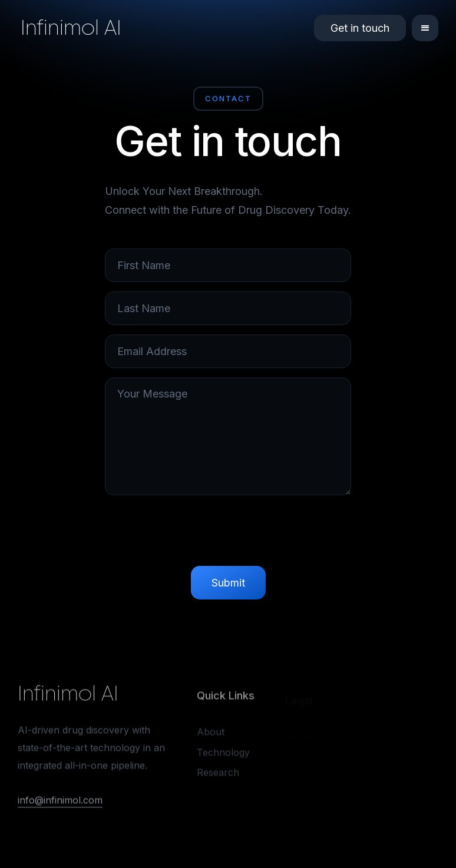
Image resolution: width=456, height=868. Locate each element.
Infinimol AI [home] (71, 28)
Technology (223, 754)
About (211, 734)
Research (218, 774)
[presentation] (228, 534)
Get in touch (360, 28)
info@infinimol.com (60, 801)
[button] (425, 28)
